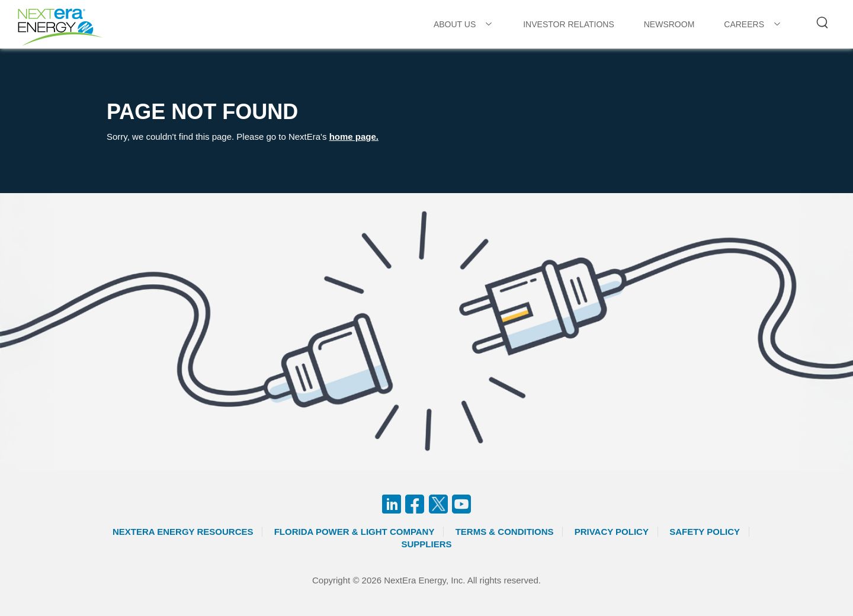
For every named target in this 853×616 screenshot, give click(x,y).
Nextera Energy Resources (183, 532)
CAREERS (744, 24)
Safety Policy (705, 532)
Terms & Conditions (505, 532)
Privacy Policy (612, 532)
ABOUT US (455, 24)
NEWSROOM (669, 24)
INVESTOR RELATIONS (569, 24)
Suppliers (426, 544)
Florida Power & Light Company (355, 532)
